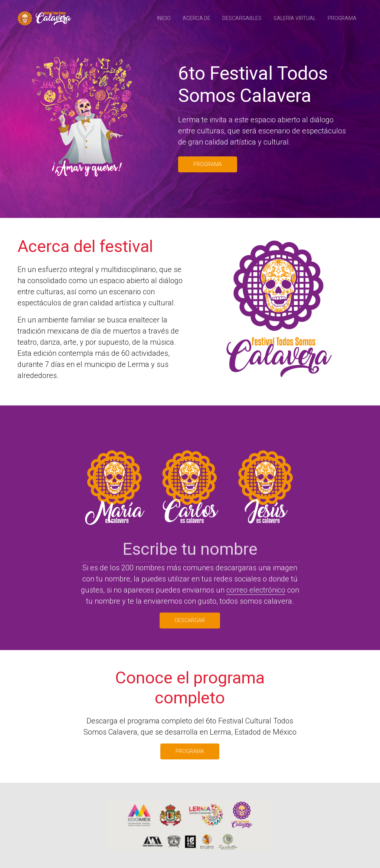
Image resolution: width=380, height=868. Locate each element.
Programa (342, 18)
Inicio (164, 18)
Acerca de (196, 18)
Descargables (242, 18)
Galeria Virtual (295, 18)
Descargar (190, 629)
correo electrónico (256, 598)
